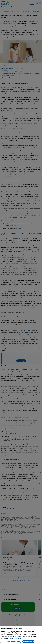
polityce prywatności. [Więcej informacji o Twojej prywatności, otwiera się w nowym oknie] (15, 638)
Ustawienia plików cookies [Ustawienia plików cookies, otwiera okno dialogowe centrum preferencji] (14, 641)
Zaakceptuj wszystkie (28, 641)
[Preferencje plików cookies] (1, 643)
